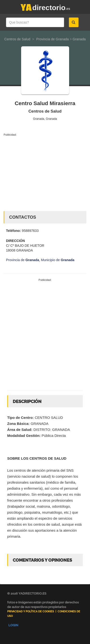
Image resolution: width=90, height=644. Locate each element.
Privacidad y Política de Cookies (31, 611)
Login (13, 625)
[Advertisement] (45, 173)
